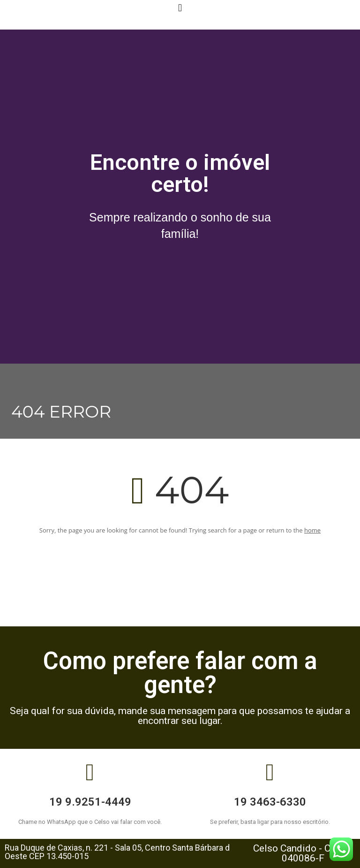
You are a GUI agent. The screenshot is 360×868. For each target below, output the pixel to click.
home (312, 530)
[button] (180, 8)
